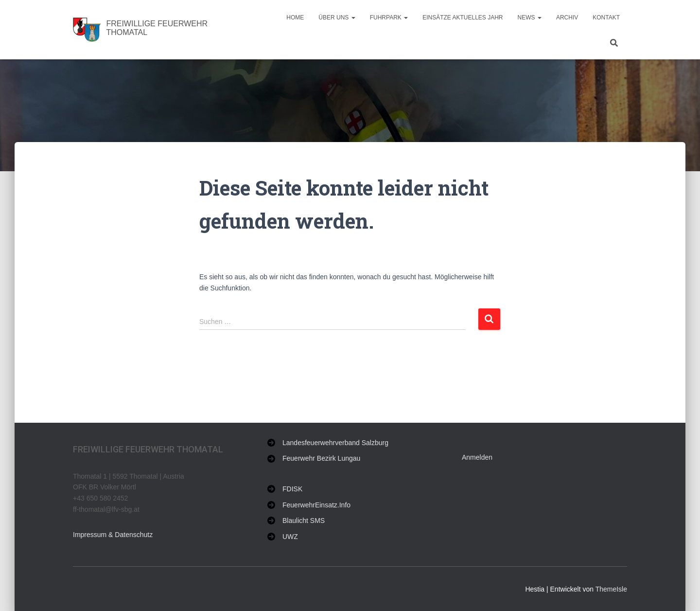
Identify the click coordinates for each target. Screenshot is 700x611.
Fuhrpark (389, 18)
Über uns (337, 18)
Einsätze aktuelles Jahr (463, 18)
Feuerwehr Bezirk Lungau (321, 458)
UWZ (290, 537)
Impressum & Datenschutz (113, 535)
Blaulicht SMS (304, 521)
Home (295, 18)
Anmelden (477, 457)
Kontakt (606, 18)
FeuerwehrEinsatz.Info (316, 505)
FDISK (292, 489)
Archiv (567, 18)
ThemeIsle (611, 589)
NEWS (530, 18)
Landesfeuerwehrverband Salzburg (335, 443)
